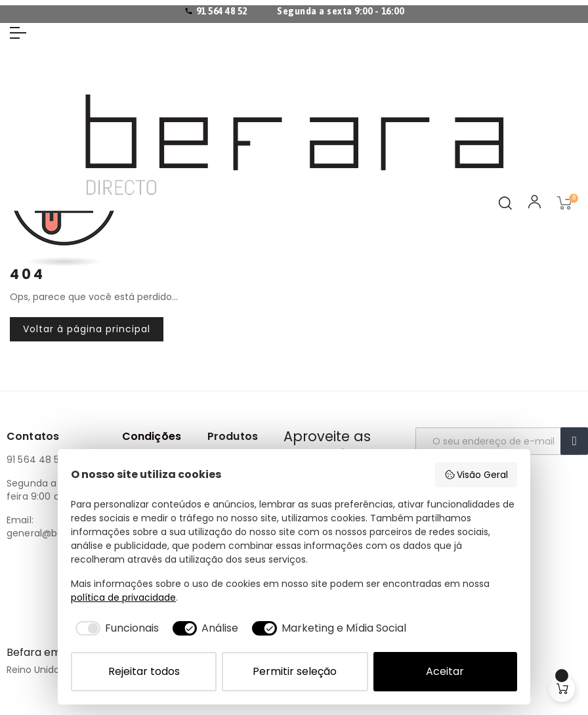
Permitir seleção (295, 671)
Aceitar (445, 671)
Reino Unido (33, 670)
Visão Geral (476, 475)
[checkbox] (115, 628)
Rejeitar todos (144, 671)
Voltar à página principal (87, 329)
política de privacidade (123, 597)
